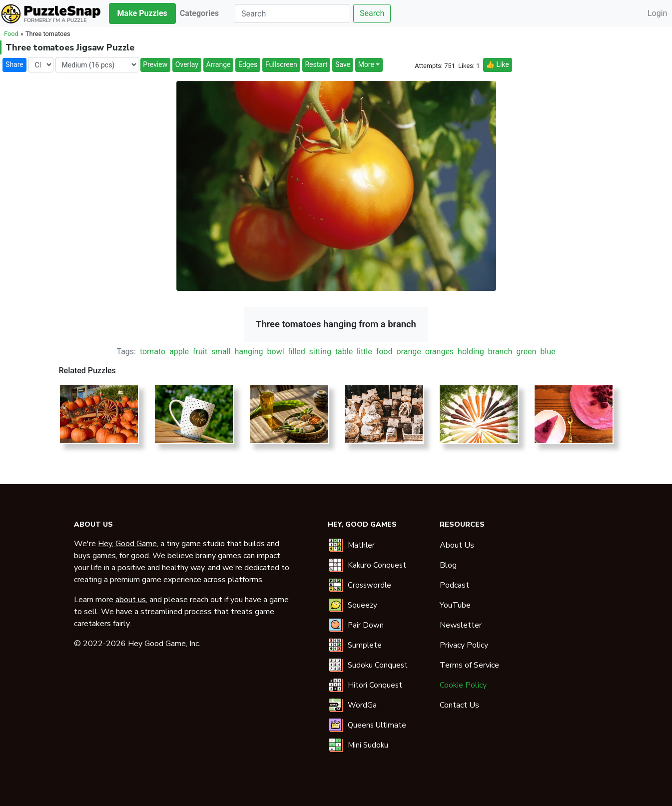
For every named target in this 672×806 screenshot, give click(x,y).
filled (297, 352)
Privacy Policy (464, 645)
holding (471, 352)
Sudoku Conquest (378, 665)
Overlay (187, 64)
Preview (155, 64)
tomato (153, 352)
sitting (320, 352)
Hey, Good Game (127, 544)
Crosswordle (369, 585)
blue (548, 352)
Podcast (454, 585)
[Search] (292, 13)
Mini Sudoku (368, 745)
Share (14, 64)
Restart (316, 64)
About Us (457, 545)
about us (131, 600)
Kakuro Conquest (377, 565)
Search (372, 13)
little (364, 352)
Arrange (219, 64)
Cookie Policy (463, 685)
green (526, 352)
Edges (248, 64)
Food (11, 34)
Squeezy (362, 605)
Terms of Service (469, 665)
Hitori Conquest (375, 685)
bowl (276, 352)
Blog (448, 565)
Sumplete (365, 645)
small (221, 352)
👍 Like (497, 64)
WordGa (362, 705)
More (366, 64)
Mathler (361, 545)
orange (408, 352)
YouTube (455, 605)
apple (179, 352)
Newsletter (461, 625)
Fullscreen (281, 64)
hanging (249, 352)
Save (343, 64)
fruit (200, 352)
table (344, 352)
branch (500, 352)
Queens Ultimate (377, 725)
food (384, 352)
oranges (440, 352)
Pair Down (366, 625)
